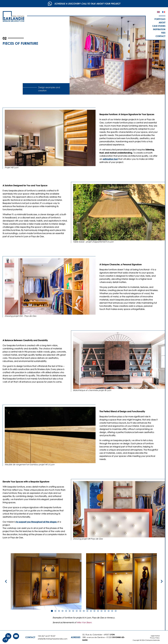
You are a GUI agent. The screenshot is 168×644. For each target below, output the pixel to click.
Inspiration (159, 29)
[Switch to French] (164, 12)
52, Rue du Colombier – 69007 (99, 635)
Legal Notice (155, 636)
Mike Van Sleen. (84, 622)
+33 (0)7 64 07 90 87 (47, 636)
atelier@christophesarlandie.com (53, 639)
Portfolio (160, 19)
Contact (160, 36)
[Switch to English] (158, 12)
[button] (6, 581)
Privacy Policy (155, 638)
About (162, 22)
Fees (163, 33)
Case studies (159, 26)
